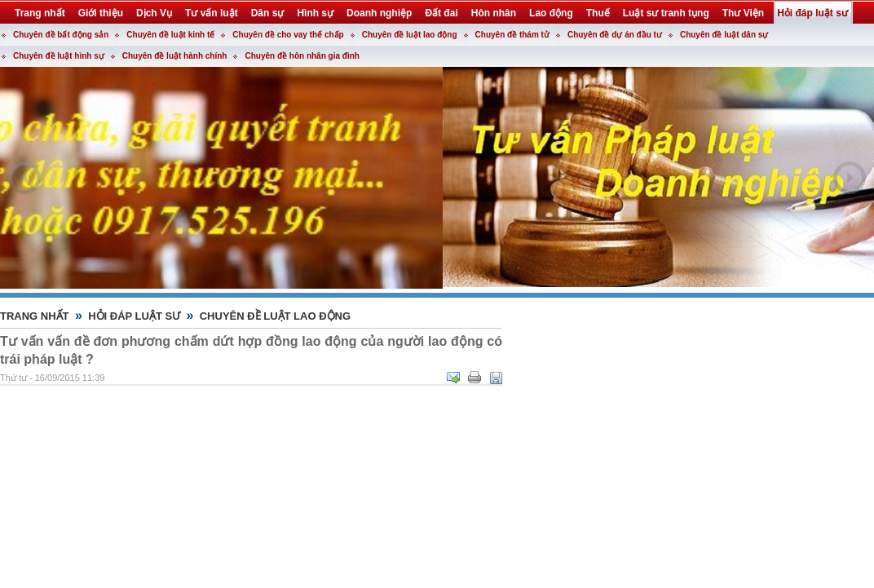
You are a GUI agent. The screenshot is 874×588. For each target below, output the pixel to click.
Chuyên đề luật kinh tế (170, 35)
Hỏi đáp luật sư (134, 316)
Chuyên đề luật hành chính (175, 56)
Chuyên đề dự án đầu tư (615, 35)
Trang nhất (35, 316)
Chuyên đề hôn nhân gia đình (302, 56)
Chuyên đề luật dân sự (724, 35)
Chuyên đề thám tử (512, 35)
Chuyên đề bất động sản (61, 35)
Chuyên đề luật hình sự (59, 56)
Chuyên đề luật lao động (410, 35)
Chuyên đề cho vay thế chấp (288, 35)
